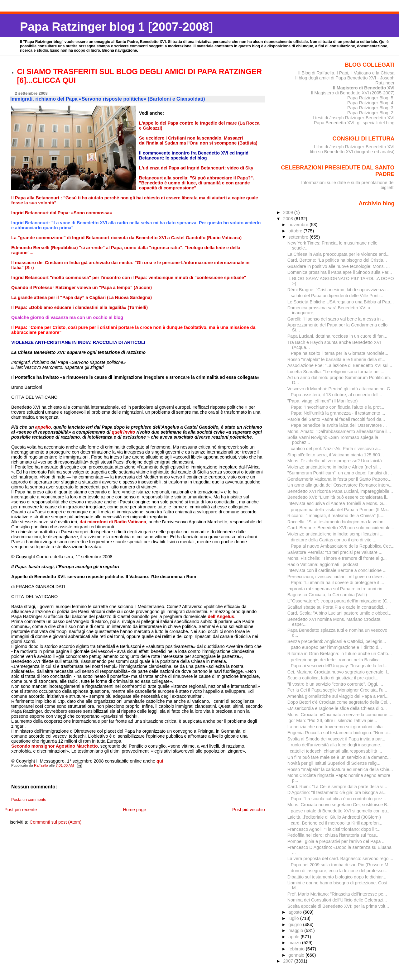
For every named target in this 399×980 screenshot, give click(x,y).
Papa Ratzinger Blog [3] (371, 108)
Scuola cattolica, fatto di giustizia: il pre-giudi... (333, 678)
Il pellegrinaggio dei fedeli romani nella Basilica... (335, 660)
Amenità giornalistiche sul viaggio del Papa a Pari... (338, 696)
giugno (296, 925)
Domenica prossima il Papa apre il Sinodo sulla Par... (340, 272)
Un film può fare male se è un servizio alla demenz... (339, 757)
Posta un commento (29, 800)
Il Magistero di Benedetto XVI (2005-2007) (353, 93)
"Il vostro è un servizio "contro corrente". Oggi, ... (335, 684)
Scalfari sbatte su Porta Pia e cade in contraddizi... (337, 607)
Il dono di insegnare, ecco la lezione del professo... (337, 871)
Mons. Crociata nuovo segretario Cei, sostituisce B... (339, 805)
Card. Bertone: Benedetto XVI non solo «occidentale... (341, 528)
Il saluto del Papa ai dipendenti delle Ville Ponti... (335, 296)
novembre (299, 225)
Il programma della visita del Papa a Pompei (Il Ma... (339, 510)
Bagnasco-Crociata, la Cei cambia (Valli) (327, 595)
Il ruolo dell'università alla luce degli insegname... (336, 745)
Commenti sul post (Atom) (55, 822)
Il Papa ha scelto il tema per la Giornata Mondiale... (338, 353)
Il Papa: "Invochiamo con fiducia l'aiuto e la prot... (336, 407)
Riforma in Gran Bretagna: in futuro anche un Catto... (340, 654)
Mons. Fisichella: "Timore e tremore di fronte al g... (337, 558)
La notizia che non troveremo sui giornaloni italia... (337, 727)
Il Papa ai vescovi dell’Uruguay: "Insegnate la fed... (337, 666)
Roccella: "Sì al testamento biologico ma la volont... (338, 522)
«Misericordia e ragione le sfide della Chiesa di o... (337, 708)
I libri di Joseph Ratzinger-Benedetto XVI (354, 147)
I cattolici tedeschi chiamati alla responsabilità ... (335, 751)
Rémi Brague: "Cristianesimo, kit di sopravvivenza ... (339, 290)
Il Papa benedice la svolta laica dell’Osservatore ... (337, 425)
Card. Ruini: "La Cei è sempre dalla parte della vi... (337, 787)
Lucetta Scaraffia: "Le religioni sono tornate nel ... (336, 372)
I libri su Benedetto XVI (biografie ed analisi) (351, 152)
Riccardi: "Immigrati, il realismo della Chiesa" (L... (336, 516)
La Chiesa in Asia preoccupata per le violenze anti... (339, 254)
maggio (296, 930)
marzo (295, 943)
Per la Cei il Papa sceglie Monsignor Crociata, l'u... (337, 690)
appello (43, 427)
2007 (289, 961)
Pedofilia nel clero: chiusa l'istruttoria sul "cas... (334, 835)
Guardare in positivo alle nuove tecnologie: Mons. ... (339, 266)
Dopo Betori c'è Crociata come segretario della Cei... (339, 702)
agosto (296, 912)
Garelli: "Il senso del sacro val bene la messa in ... (337, 319)
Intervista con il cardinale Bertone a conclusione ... (337, 570)
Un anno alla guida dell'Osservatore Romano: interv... (340, 485)
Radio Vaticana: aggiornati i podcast (323, 564)
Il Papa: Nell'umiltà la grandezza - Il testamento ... (336, 413)
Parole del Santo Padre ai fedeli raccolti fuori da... (336, 419)
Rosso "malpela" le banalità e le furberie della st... (336, 359)
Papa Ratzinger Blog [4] (371, 103)
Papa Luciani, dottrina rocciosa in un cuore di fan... (337, 336)
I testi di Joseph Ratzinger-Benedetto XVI (354, 118)
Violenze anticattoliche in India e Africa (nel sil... (334, 467)
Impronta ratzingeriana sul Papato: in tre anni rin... (337, 589)
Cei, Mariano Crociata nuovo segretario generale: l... (339, 672)
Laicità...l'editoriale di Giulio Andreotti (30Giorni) (334, 817)
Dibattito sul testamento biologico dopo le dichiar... (337, 877)
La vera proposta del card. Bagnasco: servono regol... (340, 859)
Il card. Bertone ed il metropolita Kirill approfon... (335, 823)
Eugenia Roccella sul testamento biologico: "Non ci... (339, 733)
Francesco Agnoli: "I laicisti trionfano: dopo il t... (334, 829)
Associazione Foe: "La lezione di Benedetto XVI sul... (340, 365)
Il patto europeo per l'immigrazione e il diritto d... (335, 647)
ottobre (296, 231)
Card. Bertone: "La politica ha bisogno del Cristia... (337, 260)
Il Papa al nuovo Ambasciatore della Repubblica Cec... (341, 546)
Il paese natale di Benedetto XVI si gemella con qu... (339, 811)
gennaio (297, 955)
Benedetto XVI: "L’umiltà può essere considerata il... (339, 497)
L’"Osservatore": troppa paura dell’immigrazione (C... (339, 601)
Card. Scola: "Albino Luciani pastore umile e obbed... (339, 613)
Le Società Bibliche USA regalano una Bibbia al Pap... (341, 302)
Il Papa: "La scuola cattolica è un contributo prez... (337, 799)
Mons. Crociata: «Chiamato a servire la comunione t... (341, 715)
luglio (294, 918)
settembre (299, 237)
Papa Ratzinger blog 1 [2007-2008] (116, 27)
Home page (134, 810)
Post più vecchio (249, 810)
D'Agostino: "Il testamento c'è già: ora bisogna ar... (337, 792)
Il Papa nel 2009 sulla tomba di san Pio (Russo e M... (340, 865)
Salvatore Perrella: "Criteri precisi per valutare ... (335, 552)
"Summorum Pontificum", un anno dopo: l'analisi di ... (340, 473)
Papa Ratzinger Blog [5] (371, 98)
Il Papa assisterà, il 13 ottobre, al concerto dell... (335, 395)
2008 (289, 219)
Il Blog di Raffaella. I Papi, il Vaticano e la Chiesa (346, 73)
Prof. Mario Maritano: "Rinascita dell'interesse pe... (337, 894)
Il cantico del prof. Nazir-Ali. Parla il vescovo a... (334, 449)
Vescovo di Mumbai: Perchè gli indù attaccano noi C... (341, 389)
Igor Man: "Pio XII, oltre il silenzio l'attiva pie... (332, 721)
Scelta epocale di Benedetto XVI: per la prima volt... (338, 906)
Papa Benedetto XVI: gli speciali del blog (354, 123)
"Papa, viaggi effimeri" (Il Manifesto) (323, 401)
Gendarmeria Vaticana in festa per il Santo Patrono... (339, 479)
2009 (289, 212)
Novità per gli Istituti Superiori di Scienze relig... (334, 763)
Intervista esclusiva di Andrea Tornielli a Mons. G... (337, 503)
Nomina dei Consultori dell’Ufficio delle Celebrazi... (337, 900)
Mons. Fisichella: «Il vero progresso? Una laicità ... (337, 461)
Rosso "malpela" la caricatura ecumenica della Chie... (340, 769)
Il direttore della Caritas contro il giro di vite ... (332, 540)
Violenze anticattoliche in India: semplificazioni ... (336, 534)
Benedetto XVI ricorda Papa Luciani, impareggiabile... (340, 491)
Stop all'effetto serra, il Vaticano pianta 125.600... (336, 455)
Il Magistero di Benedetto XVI (364, 88)
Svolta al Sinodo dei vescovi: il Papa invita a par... (336, 739)
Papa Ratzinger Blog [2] (371, 113)
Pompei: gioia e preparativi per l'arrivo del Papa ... (337, 841)
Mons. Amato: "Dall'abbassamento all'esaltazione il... (339, 431)
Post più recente (21, 810)
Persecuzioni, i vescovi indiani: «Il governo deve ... (337, 577)
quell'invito (124, 432)
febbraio (297, 949)
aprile (294, 937)
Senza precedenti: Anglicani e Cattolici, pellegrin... (337, 641)
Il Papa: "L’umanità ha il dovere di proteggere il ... (336, 583)
